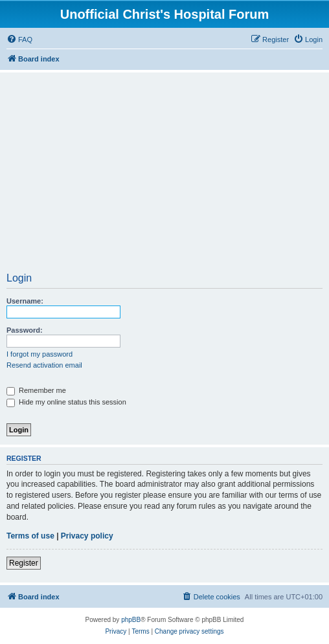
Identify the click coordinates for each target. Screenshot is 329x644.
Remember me (36, 390)
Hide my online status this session (66, 402)
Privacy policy (87, 536)
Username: (25, 301)
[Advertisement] (164, 177)
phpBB (131, 620)
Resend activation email (44, 365)
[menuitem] (19, 39)
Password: (25, 330)
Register (24, 563)
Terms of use (30, 536)
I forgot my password (40, 354)
